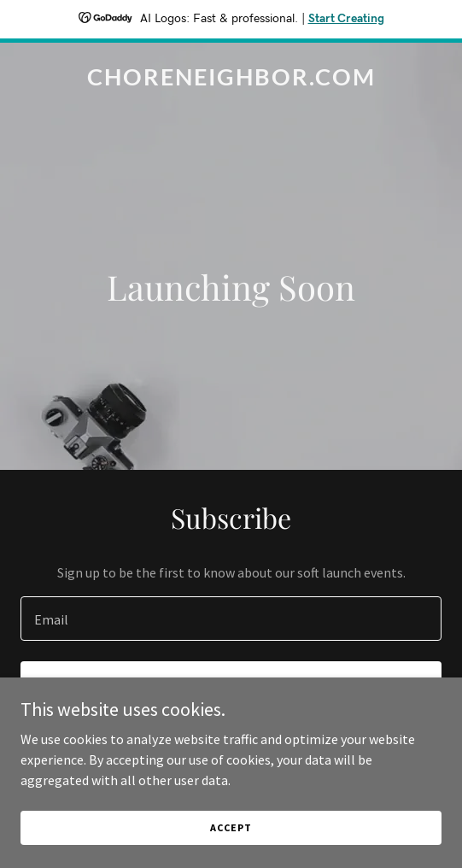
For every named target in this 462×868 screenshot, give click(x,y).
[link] (231, 80)
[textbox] (231, 619)
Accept (231, 827)
